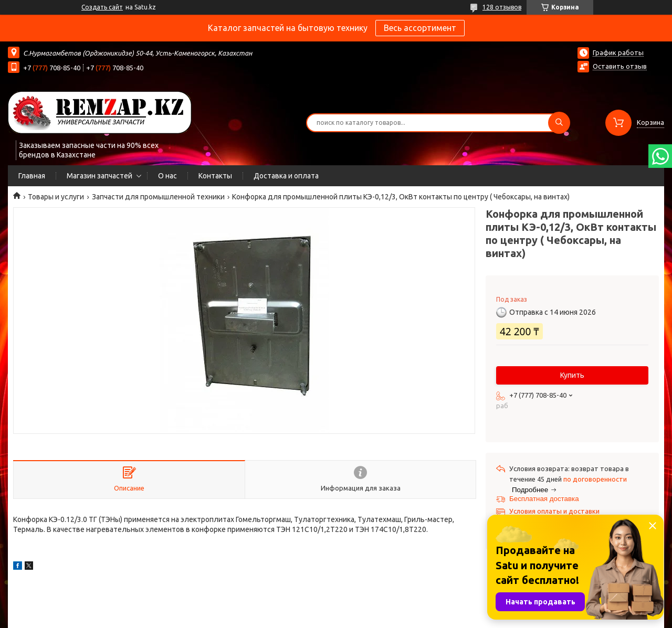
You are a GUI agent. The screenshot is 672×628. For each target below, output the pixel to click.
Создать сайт (102, 7)
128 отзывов (502, 7)
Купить (572, 375)
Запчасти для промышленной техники (158, 197)
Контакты (215, 176)
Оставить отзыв (620, 66)
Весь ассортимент (420, 28)
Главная (32, 176)
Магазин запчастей (99, 176)
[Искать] (559, 123)
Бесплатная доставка (544, 499)
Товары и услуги (56, 197)
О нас (167, 176)
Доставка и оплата (286, 176)
